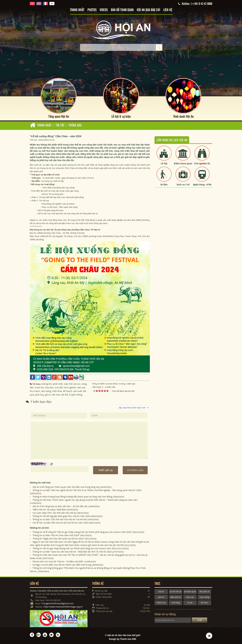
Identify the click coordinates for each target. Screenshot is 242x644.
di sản (190, 603)
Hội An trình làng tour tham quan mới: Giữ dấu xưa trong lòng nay (66, 487)
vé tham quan (190, 592)
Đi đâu (164, 185)
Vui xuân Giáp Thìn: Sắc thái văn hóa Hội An (55, 513)
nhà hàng (176, 603)
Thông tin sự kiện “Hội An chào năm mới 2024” (56, 535)
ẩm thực (204, 603)
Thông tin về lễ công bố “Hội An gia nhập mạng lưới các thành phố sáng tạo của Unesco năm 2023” (82, 532)
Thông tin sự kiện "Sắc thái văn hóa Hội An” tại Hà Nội (60, 519)
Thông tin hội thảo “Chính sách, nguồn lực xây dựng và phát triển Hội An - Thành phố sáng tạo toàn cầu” (85, 500)
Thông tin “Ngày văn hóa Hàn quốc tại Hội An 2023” (58, 539)
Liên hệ (168, 10)
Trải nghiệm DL (202, 164)
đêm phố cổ (176, 597)
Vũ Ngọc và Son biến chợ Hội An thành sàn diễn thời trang (62, 565)
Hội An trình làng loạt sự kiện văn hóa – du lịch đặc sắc (60, 506)
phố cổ (161, 597)
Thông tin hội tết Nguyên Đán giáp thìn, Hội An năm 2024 (62, 516)
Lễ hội (164, 164)
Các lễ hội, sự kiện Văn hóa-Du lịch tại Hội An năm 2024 (60, 523)
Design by (123, 639)
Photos (92, 10)
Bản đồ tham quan (122, 10)
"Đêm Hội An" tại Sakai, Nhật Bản (49, 510)
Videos (104, 10)
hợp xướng (204, 597)
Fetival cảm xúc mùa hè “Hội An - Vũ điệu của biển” (58, 562)
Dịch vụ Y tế (183, 185)
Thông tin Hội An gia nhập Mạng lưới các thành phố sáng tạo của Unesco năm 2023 (75, 549)
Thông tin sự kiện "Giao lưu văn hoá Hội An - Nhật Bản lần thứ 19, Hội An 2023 (72, 552)
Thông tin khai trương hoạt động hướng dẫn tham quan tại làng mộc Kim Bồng (72, 497)
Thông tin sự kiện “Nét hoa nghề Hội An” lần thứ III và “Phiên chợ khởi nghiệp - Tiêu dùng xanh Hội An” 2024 (87, 490)
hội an (161, 592)
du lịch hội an (176, 592)
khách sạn (161, 603)
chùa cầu (190, 597)
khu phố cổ (204, 592)
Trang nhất (77, 10)
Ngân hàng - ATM (202, 185)
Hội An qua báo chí (148, 10)
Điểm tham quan (183, 164)
